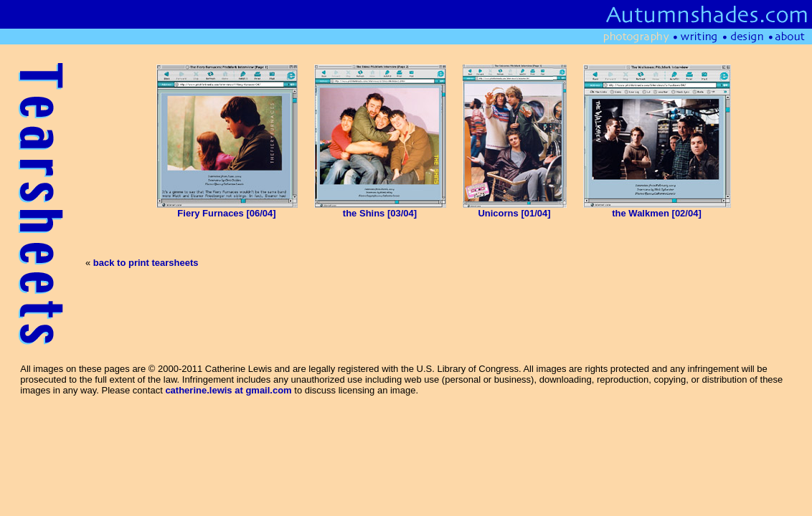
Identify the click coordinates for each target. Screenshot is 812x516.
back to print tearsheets (146, 263)
